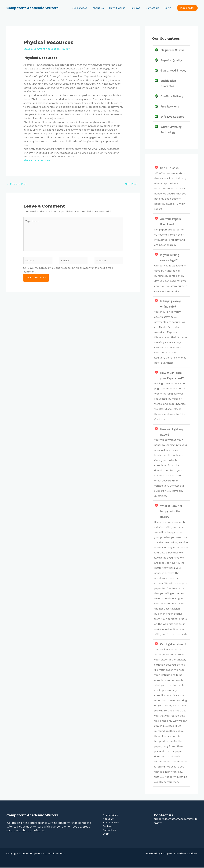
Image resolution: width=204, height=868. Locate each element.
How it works (118, 8)
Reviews (136, 8)
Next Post (132, 184)
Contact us (153, 8)
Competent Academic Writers (32, 8)
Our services (81, 8)
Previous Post (17, 184)
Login (168, 8)
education (55, 49)
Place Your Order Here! (37, 160)
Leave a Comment (35, 49)
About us (100, 8)
